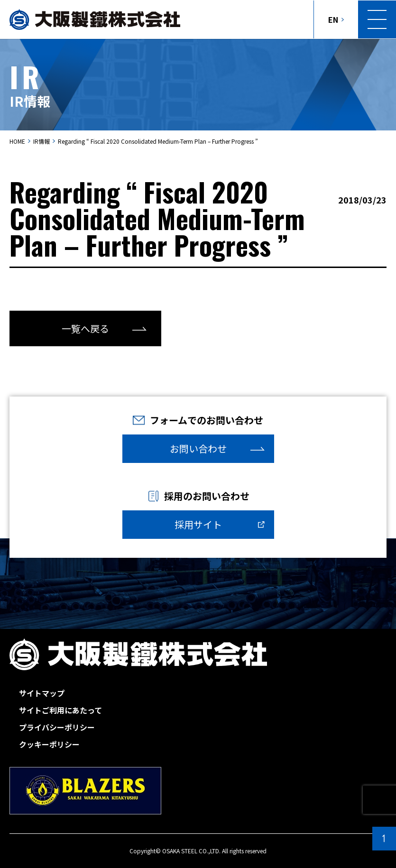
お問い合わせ (198, 448)
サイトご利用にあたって (60, 710)
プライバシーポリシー (57, 727)
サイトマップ (42, 693)
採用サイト (198, 524)
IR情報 (41, 141)
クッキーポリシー (49, 744)
